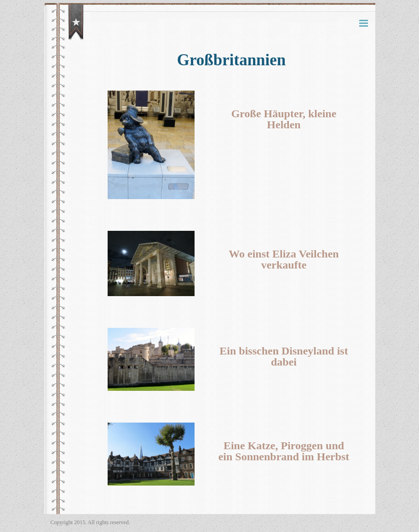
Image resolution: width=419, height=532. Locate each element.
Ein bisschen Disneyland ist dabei (284, 356)
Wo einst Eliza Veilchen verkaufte (284, 259)
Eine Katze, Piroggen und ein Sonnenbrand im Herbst (284, 451)
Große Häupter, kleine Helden (284, 119)
